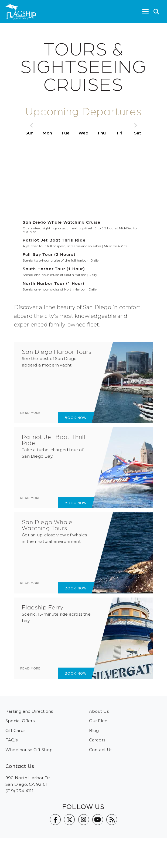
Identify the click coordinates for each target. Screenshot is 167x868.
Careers (97, 740)
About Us (99, 711)
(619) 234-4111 (19, 791)
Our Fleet (99, 721)
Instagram (84, 820)
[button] (157, 12)
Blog (94, 730)
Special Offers (20, 721)
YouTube (98, 820)
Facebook (55, 820)
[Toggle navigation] (145, 12)
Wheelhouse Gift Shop (29, 750)
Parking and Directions (29, 711)
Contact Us (101, 750)
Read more (36, 417)
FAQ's (11, 740)
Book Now (72, 418)
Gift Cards (15, 730)
